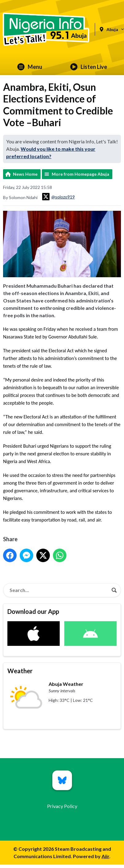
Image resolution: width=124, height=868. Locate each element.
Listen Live (89, 67)
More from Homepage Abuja (80, 174)
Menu (30, 67)
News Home (25, 174)
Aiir (105, 856)
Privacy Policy (62, 806)
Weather (20, 671)
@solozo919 (58, 197)
